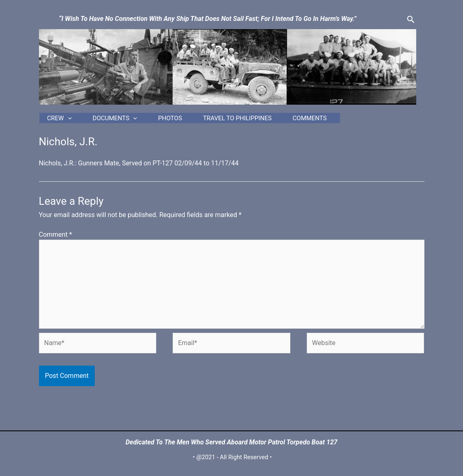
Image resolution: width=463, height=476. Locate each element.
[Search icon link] (411, 20)
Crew (58, 120)
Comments (364, 120)
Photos (196, 120)
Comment (56, 239)
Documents (127, 120)
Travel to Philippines (277, 120)
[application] (66, 120)
